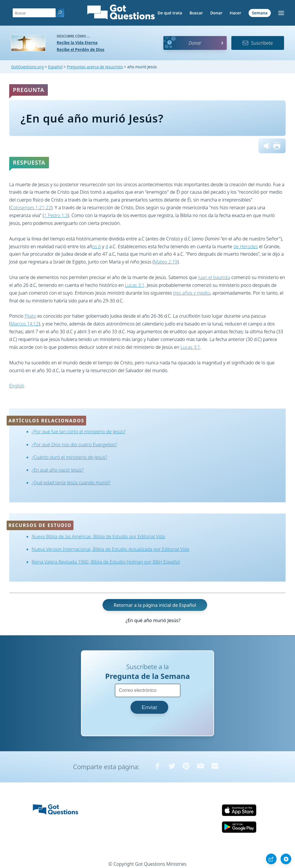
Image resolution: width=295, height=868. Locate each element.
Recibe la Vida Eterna (77, 43)
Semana (260, 13)
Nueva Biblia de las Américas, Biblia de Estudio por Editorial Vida (98, 536)
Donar (216, 13)
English (17, 386)
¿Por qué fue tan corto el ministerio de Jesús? (79, 432)
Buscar (196, 13)
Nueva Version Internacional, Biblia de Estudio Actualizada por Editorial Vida (110, 549)
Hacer (235, 13)
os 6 (97, 246)
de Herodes (246, 246)
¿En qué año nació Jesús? (58, 470)
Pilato (30, 316)
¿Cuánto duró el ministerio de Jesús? (69, 457)
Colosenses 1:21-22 (31, 208)
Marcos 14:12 (24, 324)
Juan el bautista (214, 277)
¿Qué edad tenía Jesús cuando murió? (71, 483)
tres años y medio (192, 293)
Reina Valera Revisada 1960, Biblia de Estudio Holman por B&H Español (106, 562)
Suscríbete (258, 43)
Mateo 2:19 (166, 262)
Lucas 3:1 (135, 285)
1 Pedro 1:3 (56, 215)
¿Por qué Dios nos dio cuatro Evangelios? (74, 445)
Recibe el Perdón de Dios (81, 49)
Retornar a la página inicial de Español (155, 605)
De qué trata (170, 13)
